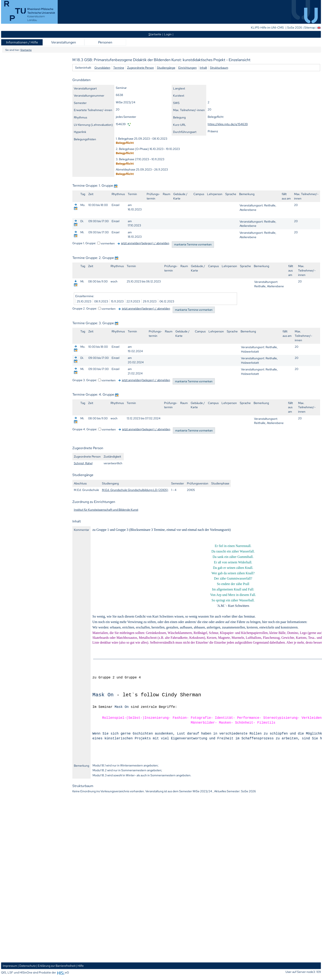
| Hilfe (80, 966)
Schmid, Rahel (83, 463)
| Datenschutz (27, 966)
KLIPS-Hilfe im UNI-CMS (268, 28)
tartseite (155, 34)
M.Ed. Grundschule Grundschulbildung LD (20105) (135, 490)
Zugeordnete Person (141, 68)
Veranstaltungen (64, 42)
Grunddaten (102, 68)
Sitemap (310, 28)
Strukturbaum (219, 68)
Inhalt (203, 68)
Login (168, 34)
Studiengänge (166, 68)
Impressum (10, 966)
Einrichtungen (188, 68)
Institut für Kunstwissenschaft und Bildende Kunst (106, 510)
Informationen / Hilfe (22, 42)
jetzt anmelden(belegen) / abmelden (145, 243)
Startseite (26, 50)
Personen (105, 42)
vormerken (108, 243)
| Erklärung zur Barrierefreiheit (56, 966)
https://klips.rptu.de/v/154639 (228, 124)
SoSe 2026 (295, 28)
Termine (119, 68)
